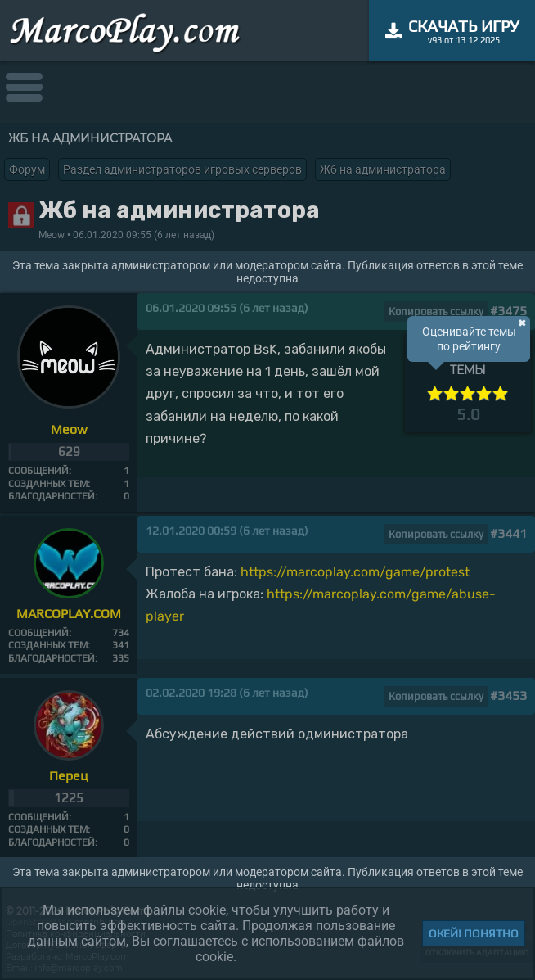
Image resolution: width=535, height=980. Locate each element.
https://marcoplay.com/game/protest (355, 572)
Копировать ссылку (436, 312)
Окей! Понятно (474, 933)
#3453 (508, 695)
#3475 (508, 311)
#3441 (508, 533)
